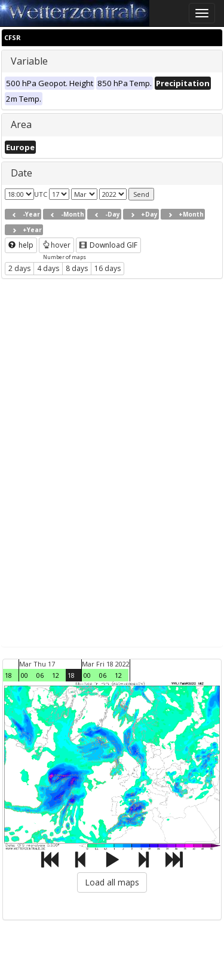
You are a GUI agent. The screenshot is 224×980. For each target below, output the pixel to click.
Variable (29, 61)
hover (56, 245)
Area (21, 124)
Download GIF (108, 245)
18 (8, 675)
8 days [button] (77, 268)
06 (40, 675)
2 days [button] (19, 268)
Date (22, 173)
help (21, 245)
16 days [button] (108, 268)
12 (56, 675)
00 (24, 675)
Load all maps (112, 882)
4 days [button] (48, 268)
